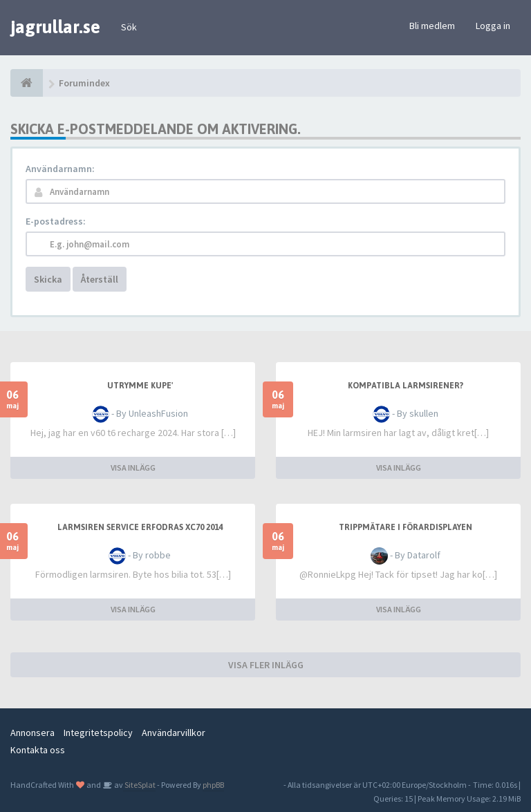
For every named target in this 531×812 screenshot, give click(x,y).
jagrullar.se (55, 27)
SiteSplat (139, 785)
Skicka (48, 279)
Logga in (493, 26)
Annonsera (32, 733)
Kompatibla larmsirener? (406, 386)
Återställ (100, 279)
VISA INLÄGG (133, 468)
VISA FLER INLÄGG (266, 665)
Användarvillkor (174, 733)
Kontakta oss (38, 750)
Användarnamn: (60, 169)
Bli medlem (432, 26)
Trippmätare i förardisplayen (406, 527)
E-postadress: (56, 221)
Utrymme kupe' (140, 386)
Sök (129, 27)
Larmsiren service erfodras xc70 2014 (140, 527)
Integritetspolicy (98, 733)
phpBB (213, 785)
